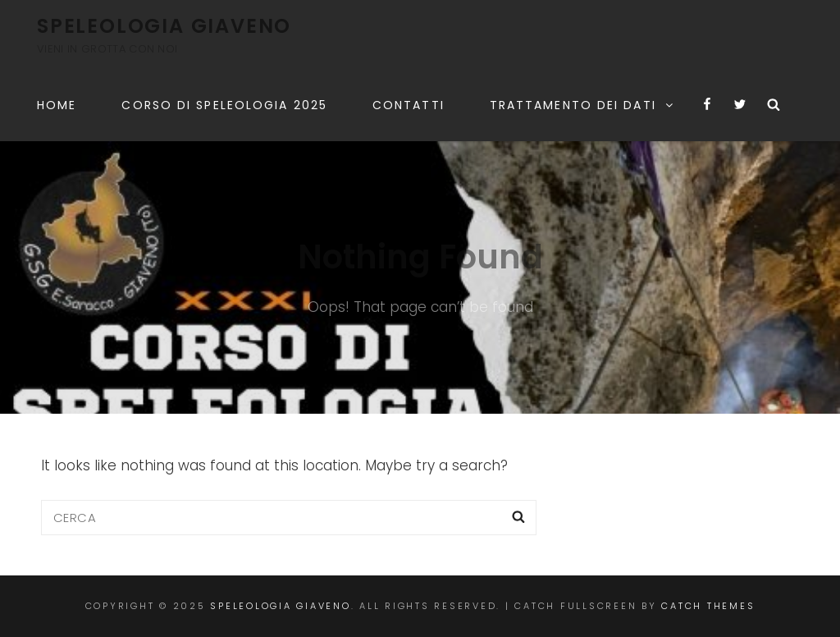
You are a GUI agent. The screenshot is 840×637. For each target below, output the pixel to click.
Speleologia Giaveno (164, 26)
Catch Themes (708, 606)
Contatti (409, 105)
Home (57, 105)
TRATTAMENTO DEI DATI (582, 105)
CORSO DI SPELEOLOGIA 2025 (224, 105)
